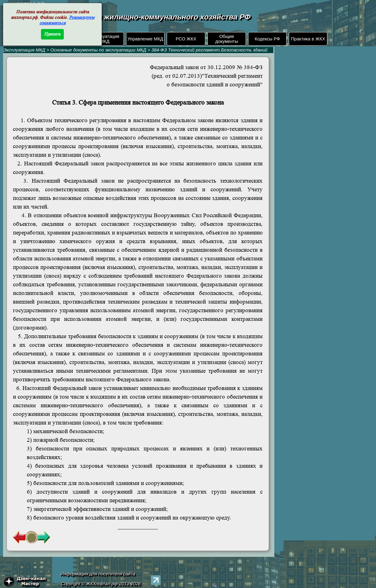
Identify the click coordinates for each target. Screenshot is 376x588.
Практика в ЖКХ (308, 39)
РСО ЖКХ (186, 39)
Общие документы (227, 39)
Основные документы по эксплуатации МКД (98, 50)
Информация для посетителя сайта (98, 574)
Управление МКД (145, 39)
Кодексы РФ (267, 39)
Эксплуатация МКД (105, 39)
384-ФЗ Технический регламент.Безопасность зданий (209, 50)
